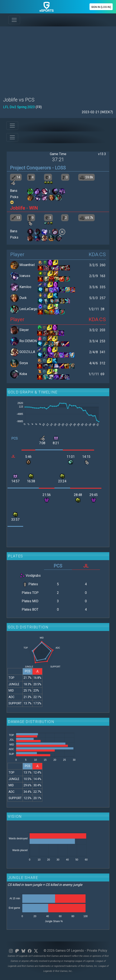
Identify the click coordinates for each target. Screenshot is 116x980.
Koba (23, 374)
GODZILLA (27, 352)
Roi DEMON (28, 341)
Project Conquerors (30, 168)
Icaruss (25, 276)
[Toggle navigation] (14, 20)
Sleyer (24, 330)
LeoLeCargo (28, 309)
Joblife (18, 208)
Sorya (24, 363)
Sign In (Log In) (101, 7)
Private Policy (97, 951)
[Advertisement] (58, 59)
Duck (23, 298)
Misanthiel (27, 265)
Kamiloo (25, 287)
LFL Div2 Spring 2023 (19, 107)
